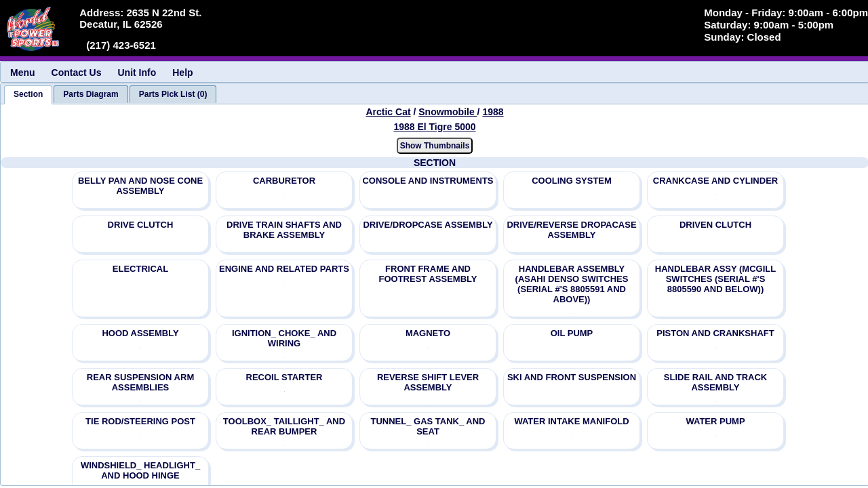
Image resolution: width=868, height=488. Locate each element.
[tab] (28, 95)
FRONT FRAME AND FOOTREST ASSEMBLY (428, 274)
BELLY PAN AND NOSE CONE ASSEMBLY (140, 186)
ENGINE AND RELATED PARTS (284, 269)
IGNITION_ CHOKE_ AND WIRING (284, 338)
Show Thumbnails (435, 146)
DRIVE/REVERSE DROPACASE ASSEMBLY (571, 230)
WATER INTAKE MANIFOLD (571, 421)
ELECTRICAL (140, 269)
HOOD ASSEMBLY (140, 333)
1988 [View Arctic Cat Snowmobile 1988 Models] (493, 112)
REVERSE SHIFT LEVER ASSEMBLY (428, 382)
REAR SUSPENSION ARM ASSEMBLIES (140, 382)
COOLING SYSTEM (572, 181)
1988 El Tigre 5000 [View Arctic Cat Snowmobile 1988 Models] (434, 127)
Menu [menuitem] (23, 73)
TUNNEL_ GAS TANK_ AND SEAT (428, 426)
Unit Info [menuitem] (137, 73)
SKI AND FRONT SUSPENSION (572, 377)
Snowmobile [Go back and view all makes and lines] (448, 112)
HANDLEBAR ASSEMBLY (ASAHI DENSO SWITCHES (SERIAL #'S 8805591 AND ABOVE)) (572, 284)
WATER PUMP (715, 421)
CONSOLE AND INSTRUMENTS (428, 181)
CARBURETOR (284, 181)
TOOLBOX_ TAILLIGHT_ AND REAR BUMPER (284, 426)
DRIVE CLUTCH (141, 225)
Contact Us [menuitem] (77, 73)
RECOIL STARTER (284, 377)
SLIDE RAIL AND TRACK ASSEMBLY (715, 382)
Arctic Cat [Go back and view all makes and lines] (388, 112)
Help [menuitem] (182, 73)
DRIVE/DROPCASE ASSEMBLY (428, 225)
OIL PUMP (572, 333)
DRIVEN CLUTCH (715, 225)
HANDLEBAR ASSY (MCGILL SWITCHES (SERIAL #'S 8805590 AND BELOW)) (715, 279)
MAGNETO (428, 333)
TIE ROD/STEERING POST (140, 421)
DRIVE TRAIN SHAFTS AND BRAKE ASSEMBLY (284, 230)
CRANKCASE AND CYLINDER (715, 181)
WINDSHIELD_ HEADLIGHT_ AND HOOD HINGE (140, 470)
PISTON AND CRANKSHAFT (715, 333)
